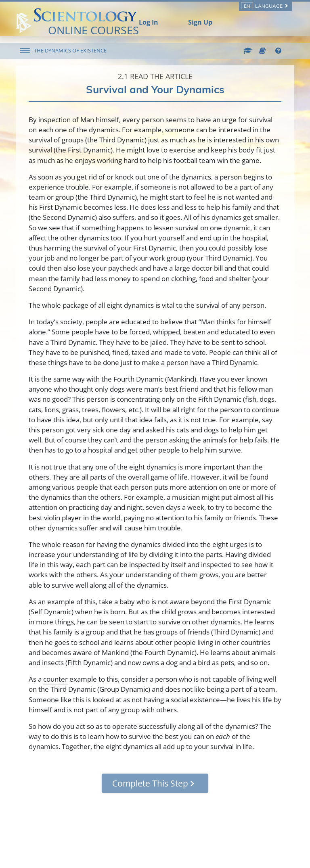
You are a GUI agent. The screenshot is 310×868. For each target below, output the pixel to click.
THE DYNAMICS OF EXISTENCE (70, 50)
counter (56, 679)
